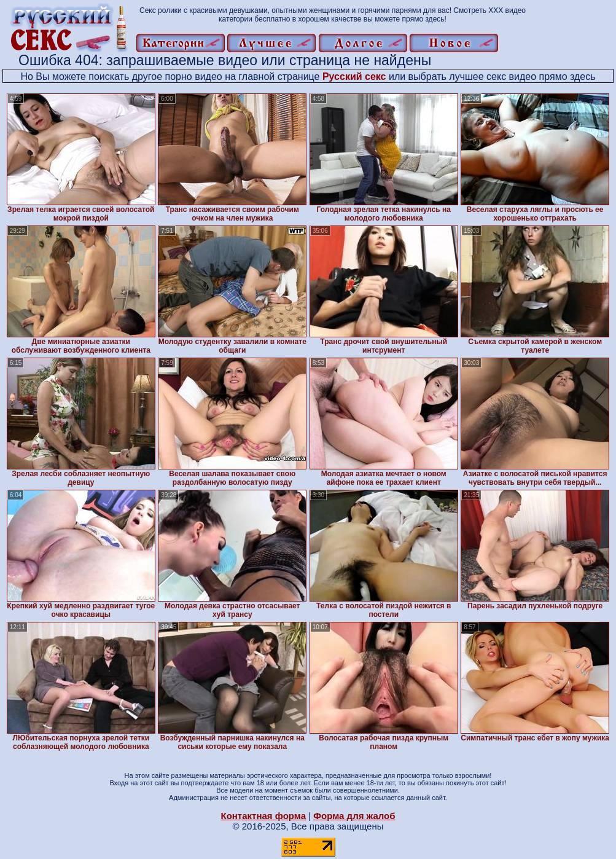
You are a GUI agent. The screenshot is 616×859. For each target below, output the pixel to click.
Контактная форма (263, 816)
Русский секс (354, 76)
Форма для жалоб (354, 816)
